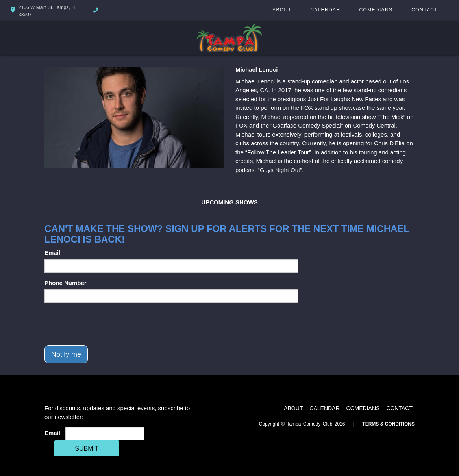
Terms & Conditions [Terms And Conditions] (388, 424)
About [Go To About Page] (282, 10)
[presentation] (104, 324)
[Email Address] (105, 433)
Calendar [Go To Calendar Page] (325, 10)
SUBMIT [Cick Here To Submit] (87, 449)
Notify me (66, 354)
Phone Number (66, 283)
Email (52, 253)
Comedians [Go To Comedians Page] (376, 10)
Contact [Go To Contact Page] (425, 10)
